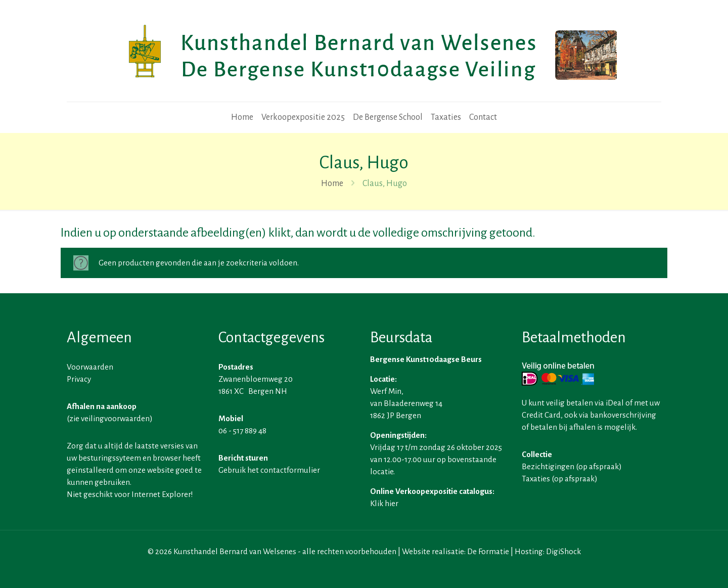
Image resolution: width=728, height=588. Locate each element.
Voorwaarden (90, 367)
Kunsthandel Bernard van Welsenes (235, 551)
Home (332, 184)
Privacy (79, 379)
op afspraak (599, 466)
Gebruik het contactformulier (269, 470)
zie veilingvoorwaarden (109, 418)
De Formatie (488, 551)
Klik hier (384, 503)
